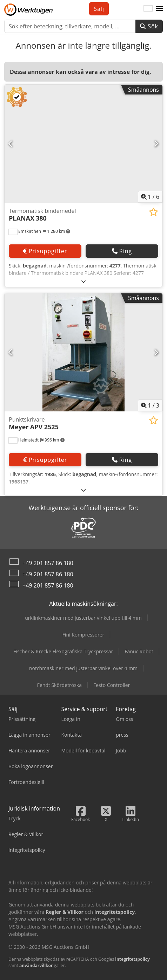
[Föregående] (11, 144)
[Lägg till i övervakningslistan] (153, 212)
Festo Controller (112, 685)
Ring (122, 251)
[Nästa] (156, 144)
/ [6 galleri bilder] (150, 197)
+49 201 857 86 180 (48, 563)
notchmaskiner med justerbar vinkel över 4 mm (83, 668)
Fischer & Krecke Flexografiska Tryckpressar (63, 651)
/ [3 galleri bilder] (150, 405)
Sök (149, 26)
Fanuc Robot (139, 651)
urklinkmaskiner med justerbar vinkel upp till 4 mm (83, 618)
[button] (159, 9)
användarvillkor (36, 965)
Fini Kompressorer (83, 635)
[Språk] (148, 9)
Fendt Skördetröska (59, 685)
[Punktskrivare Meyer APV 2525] (83, 352)
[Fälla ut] (84, 281)
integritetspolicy (132, 959)
